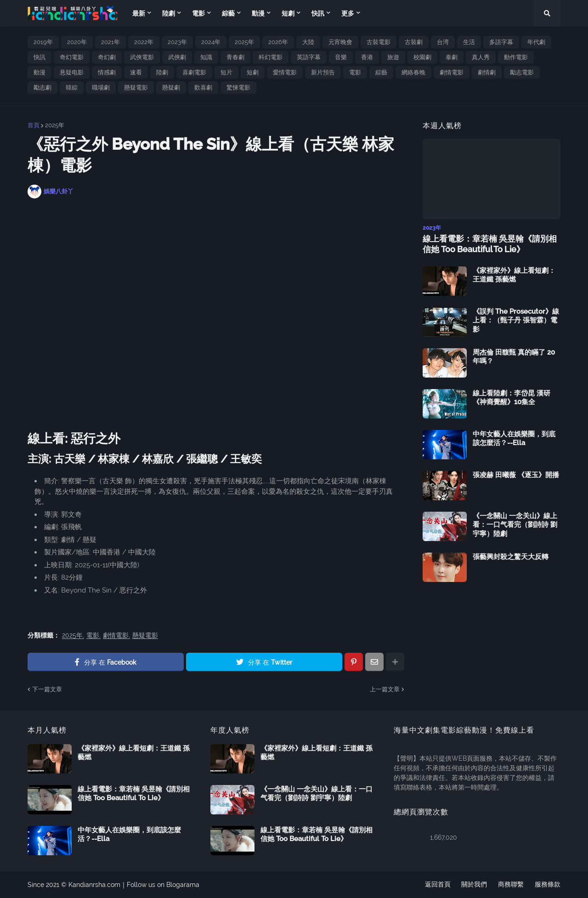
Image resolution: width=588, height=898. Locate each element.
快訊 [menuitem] (318, 13)
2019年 (43, 42)
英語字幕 (309, 57)
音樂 (341, 57)
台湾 (443, 42)
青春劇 (235, 57)
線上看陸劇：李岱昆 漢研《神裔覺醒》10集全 (512, 398)
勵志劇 (42, 88)
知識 (206, 57)
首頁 (34, 125)
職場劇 (101, 88)
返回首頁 (437, 885)
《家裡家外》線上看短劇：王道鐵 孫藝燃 (514, 275)
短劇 (253, 72)
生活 (469, 42)
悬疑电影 (72, 72)
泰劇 (452, 57)
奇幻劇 (107, 57)
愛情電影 (285, 72)
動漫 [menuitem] (258, 13)
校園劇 (422, 57)
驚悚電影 (238, 88)
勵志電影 (522, 72)
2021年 (110, 42)
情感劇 (107, 72)
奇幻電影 (72, 57)
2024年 (211, 42)
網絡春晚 (413, 72)
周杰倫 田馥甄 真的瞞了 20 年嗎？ (514, 357)
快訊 (40, 57)
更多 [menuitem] (348, 13)
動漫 (40, 72)
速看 (136, 72)
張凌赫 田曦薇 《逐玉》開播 (516, 475)
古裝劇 (414, 42)
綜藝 (381, 72)
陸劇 (162, 72)
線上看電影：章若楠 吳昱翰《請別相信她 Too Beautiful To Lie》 (490, 244)
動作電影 (516, 57)
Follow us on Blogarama (163, 885)
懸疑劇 (171, 88)
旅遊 (393, 57)
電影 (355, 72)
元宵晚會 (340, 42)
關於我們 (474, 885)
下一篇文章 (47, 689)
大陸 (308, 42)
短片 (226, 72)
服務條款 (548, 885)
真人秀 (481, 57)
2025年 (244, 42)
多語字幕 (501, 42)
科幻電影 (271, 57)
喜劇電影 (194, 72)
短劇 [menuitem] (288, 13)
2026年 (278, 42)
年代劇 (536, 42)
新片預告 (323, 72)
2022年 (144, 42)
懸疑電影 (136, 88)
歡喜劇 (203, 88)
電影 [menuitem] (198, 13)
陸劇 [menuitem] (169, 13)
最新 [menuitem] (139, 13)
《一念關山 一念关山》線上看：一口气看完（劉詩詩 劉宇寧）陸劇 (515, 525)
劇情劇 (487, 72)
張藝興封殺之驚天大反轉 (511, 557)
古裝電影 (379, 42)
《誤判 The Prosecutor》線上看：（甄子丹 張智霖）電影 (516, 320)
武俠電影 (142, 57)
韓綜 (72, 88)
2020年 (77, 42)
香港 (367, 57)
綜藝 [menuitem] (228, 13)
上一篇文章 (385, 689)
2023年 (177, 42)
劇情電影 (452, 72)
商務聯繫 (511, 885)
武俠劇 (177, 57)
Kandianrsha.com (94, 885)
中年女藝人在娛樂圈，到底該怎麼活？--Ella (514, 439)
